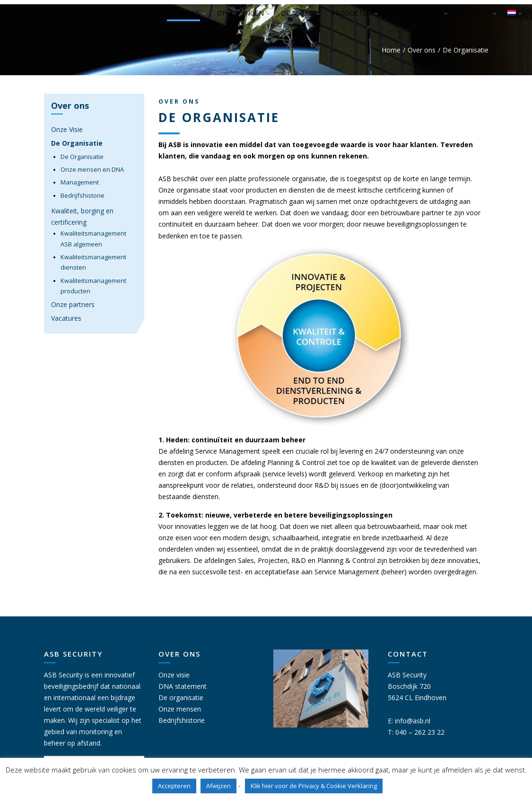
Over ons (422, 50)
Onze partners (73, 304)
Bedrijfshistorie (83, 195)
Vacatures (66, 318)
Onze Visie (67, 129)
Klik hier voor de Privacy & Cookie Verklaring (314, 786)
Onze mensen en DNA (92, 169)
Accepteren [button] (174, 786)
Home (391, 50)
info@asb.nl (413, 721)
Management (80, 182)
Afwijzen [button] (218, 786)
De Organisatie (77, 143)
